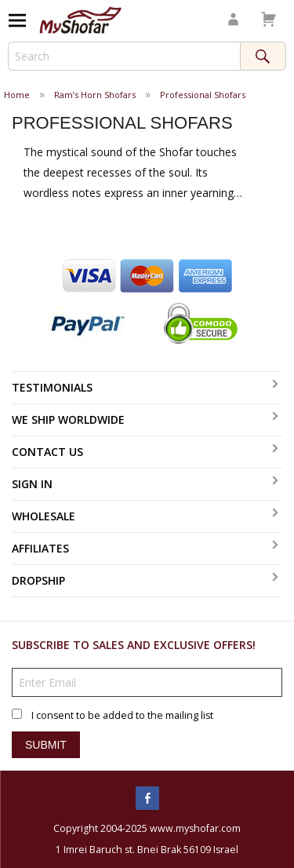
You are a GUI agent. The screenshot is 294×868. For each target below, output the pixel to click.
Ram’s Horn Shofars (95, 95)
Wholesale (44, 516)
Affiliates (40, 548)
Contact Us (47, 452)
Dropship (38, 580)
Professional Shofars (203, 95)
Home (17, 95)
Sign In (32, 484)
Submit (46, 745)
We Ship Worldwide (68, 419)
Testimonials (52, 387)
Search (263, 56)
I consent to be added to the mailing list (122, 715)
